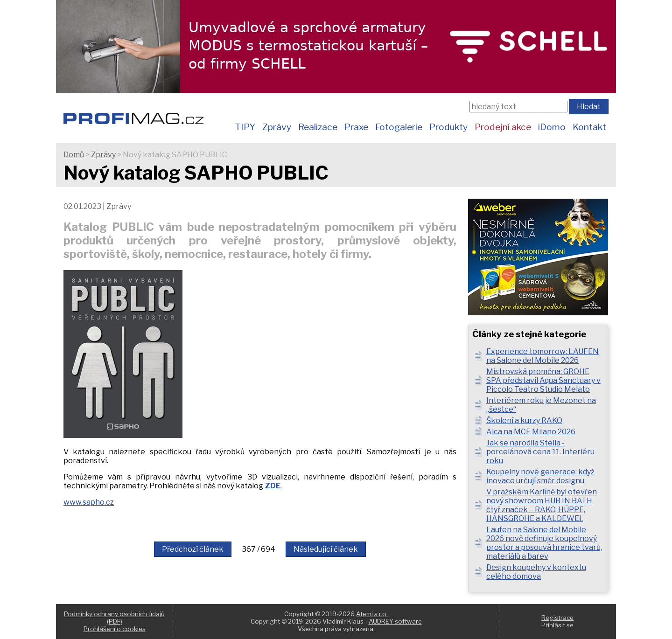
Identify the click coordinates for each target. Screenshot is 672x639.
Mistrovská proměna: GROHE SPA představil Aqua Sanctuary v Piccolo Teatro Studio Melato (543, 380)
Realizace (318, 127)
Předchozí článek (193, 549)
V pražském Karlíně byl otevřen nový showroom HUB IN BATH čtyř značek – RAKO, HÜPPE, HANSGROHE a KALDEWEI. (542, 505)
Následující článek (326, 549)
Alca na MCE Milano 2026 (531, 432)
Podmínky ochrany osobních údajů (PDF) (114, 618)
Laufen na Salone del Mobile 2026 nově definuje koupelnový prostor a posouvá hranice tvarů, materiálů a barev (544, 543)
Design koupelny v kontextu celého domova (536, 572)
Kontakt (589, 127)
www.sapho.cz (89, 502)
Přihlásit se (557, 625)
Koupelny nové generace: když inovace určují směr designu (540, 476)
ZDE (273, 486)
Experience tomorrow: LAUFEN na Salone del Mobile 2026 (542, 356)
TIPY (245, 127)
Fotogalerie (399, 127)
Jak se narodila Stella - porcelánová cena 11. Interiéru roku (540, 452)
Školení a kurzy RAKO (524, 420)
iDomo (552, 127)
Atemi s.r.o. (372, 614)
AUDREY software (395, 621)
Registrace (557, 618)
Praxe (356, 127)
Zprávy (277, 127)
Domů (74, 155)
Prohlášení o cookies (115, 629)
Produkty (448, 127)
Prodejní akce (503, 127)
